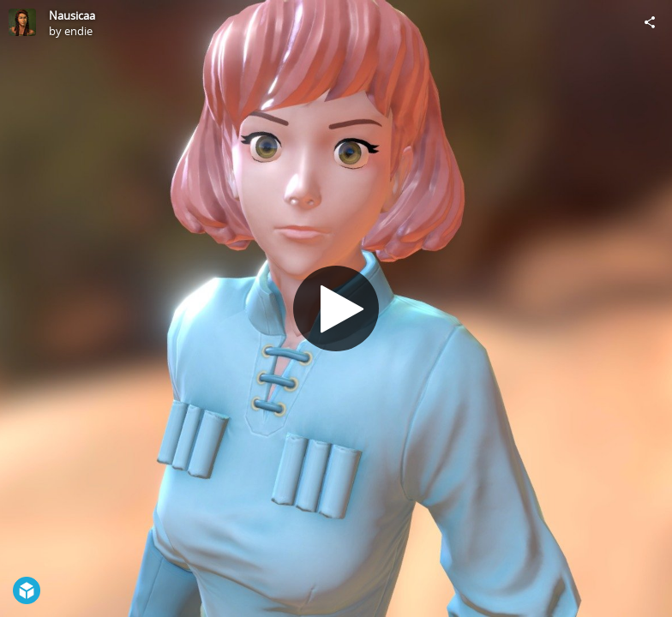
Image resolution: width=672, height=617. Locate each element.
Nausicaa (72, 15)
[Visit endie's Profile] (22, 22)
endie (78, 31)
